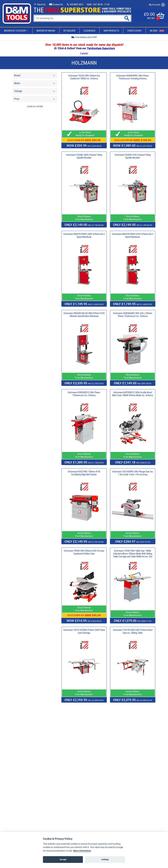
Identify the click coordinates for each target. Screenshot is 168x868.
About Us (40, 4)
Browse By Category (17, 31)
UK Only (157, 31)
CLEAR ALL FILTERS (35, 106)
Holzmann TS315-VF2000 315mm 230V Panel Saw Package (84, 631)
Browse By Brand (46, 31)
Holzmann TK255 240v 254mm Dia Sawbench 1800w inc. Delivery (84, 77)
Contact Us (56, 4)
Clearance (89, 31)
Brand (35, 76)
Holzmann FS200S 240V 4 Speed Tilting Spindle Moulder (84, 156)
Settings (105, 859)
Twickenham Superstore (101, 48)
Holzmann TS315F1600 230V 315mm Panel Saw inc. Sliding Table (133, 631)
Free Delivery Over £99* (84, 37)
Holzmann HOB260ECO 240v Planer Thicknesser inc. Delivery (84, 394)
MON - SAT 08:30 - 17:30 (98, 4)
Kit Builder (69, 31)
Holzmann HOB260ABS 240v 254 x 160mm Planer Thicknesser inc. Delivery (133, 315)
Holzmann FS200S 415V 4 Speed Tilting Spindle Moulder (133, 156)
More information (82, 851)
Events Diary (134, 31)
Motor (35, 84)
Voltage (35, 92)
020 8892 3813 (75, 4)
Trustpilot (84, 53)
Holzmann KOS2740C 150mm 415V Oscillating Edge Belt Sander (84, 473)
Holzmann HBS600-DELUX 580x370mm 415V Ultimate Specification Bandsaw (84, 315)
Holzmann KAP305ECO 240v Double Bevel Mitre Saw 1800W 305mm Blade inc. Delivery (133, 394)
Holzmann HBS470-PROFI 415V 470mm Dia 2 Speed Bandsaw (133, 235)
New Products (111, 31)
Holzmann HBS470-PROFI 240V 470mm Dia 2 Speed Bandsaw (84, 235)
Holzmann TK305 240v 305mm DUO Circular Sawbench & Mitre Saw (84, 552)
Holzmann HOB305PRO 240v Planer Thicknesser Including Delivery (133, 77)
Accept (63, 859)
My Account (157, 5)
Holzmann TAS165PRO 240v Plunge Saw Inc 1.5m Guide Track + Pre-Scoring (133, 473)
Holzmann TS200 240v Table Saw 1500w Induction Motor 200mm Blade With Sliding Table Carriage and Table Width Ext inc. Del (133, 554)
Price (35, 100)
